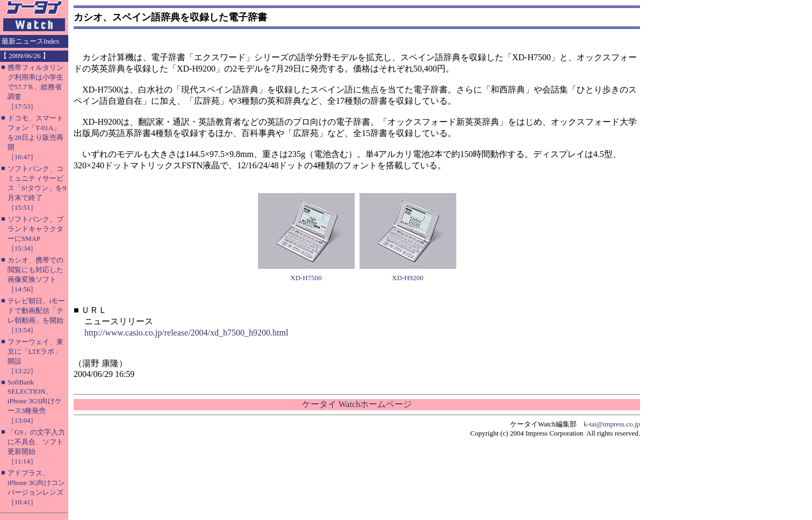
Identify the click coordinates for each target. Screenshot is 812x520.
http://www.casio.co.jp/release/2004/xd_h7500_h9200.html (186, 333)
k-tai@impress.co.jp (612, 424)
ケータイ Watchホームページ (357, 404)
